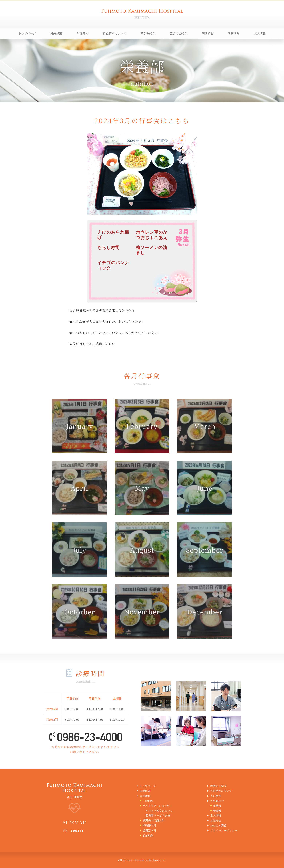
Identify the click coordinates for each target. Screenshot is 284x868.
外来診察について (221, 791)
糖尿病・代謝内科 (153, 820)
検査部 (217, 811)
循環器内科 (149, 830)
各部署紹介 (148, 33)
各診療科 (145, 796)
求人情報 (260, 33)
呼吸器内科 (149, 825)
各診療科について (114, 33)
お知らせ (216, 820)
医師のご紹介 (178, 33)
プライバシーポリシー (224, 830)
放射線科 (148, 835)
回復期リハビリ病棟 (158, 815)
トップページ (27, 33)
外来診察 (56, 33)
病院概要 (207, 33)
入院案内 (82, 33)
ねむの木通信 (218, 825)
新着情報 (234, 33)
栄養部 (217, 806)
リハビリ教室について (159, 811)
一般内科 (148, 801)
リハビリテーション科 (156, 806)
